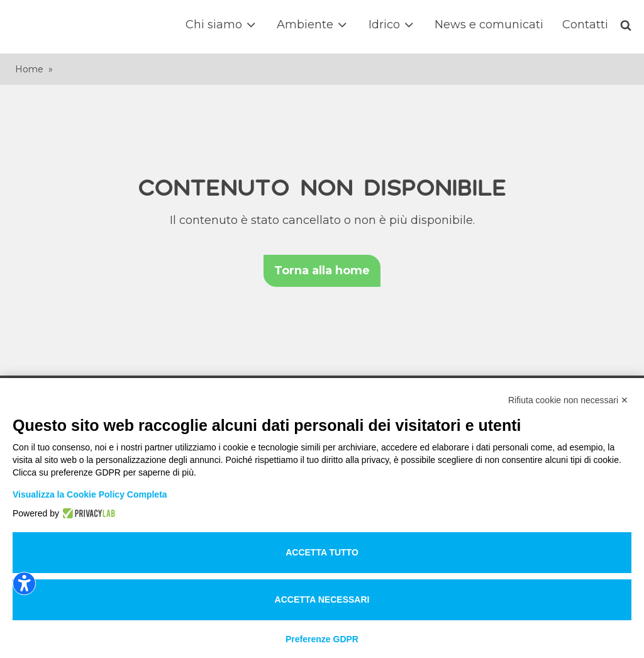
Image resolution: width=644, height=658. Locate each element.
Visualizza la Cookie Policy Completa (90, 494)
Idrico (392, 25)
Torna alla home (322, 270)
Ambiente (313, 25)
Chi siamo (222, 25)
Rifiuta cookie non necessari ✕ (568, 400)
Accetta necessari (322, 599)
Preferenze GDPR (322, 639)
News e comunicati (489, 25)
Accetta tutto (322, 552)
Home (29, 69)
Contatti (585, 25)
